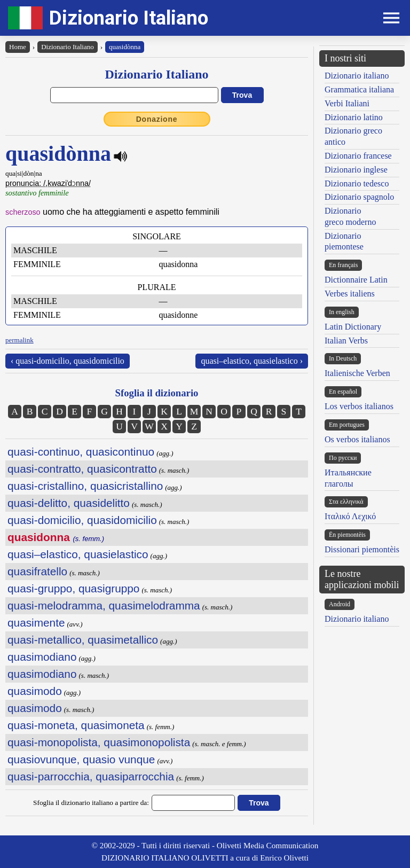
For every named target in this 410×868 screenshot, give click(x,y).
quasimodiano (42, 657)
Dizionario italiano (357, 76)
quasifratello (37, 571)
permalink (19, 340)
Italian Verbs (346, 341)
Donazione (157, 119)
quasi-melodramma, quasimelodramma (104, 605)
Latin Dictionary (353, 327)
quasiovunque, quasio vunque (81, 759)
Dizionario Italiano (129, 18)
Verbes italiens (350, 294)
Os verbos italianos (357, 439)
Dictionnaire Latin (356, 280)
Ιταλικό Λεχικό (350, 516)
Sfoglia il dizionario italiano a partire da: (91, 803)
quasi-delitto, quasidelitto (69, 503)
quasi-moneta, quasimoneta (76, 725)
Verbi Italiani (347, 103)
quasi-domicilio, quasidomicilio (82, 520)
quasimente (36, 623)
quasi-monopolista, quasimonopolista (99, 742)
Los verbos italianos (359, 406)
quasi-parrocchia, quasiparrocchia (91, 776)
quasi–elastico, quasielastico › (252, 361)
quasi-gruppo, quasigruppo (73, 588)
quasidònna (125, 47)
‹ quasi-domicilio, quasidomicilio (68, 361)
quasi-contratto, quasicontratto (82, 469)
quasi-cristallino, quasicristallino (85, 486)
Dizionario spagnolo (359, 197)
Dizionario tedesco (357, 183)
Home (18, 47)
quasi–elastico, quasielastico (78, 554)
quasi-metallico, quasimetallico (83, 640)
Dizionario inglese (356, 170)
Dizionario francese (358, 156)
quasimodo (35, 691)
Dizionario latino (354, 117)
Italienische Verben (357, 373)
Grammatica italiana (359, 89)
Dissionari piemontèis (362, 549)
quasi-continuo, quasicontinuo (81, 452)
